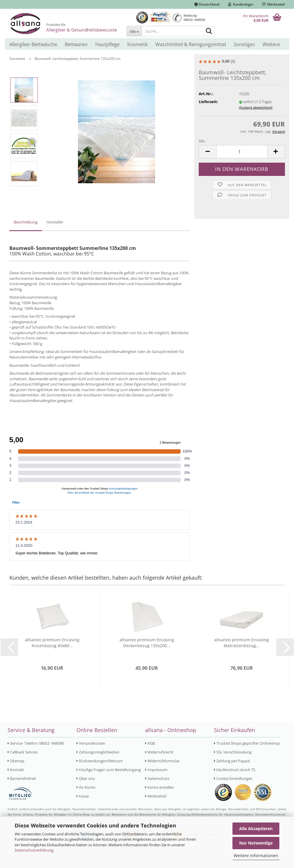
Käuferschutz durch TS (235, 770)
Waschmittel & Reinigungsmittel (191, 44)
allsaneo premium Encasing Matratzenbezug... (242, 643)
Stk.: (202, 141)
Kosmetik (137, 44)
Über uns (86, 778)
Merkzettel (273, 4)
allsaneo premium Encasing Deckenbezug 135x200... (147, 643)
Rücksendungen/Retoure (100, 761)
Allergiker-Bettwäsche (33, 44)
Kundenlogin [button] (241, 4)
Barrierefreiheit (22, 778)
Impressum (156, 770)
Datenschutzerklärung (34, 850)
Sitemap (16, 761)
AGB (150, 743)
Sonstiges (244, 44)
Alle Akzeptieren (256, 829)
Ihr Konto (86, 787)
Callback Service (23, 752)
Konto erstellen (160, 787)
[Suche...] (134, 31)
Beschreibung (26, 222)
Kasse (83, 796)
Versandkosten (91, 743)
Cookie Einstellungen (233, 778)
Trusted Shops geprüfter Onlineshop (247, 743)
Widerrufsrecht (159, 752)
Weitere (271, 44)
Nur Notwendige (256, 843)
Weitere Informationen (256, 856)
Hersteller (55, 222)
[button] (207, 4)
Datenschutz (157, 778)
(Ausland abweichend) (256, 107)
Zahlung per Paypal (232, 761)
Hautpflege (107, 44)
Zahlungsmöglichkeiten (98, 752)
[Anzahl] (242, 152)
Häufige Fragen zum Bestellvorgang (109, 770)
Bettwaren (76, 44)
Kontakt (16, 770)
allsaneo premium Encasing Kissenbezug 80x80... (52, 643)
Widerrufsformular (162, 761)
